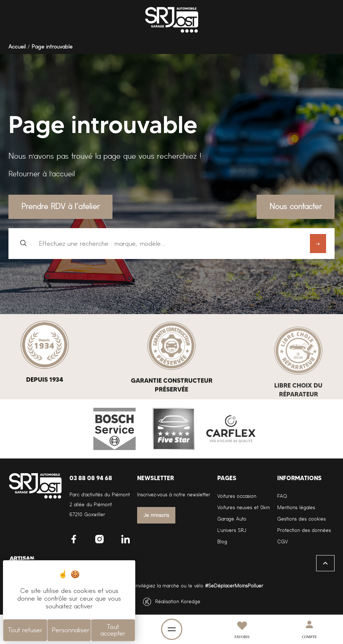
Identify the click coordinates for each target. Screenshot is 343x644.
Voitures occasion (237, 496)
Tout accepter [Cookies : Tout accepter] (113, 630)
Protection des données (304, 530)
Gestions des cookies (301, 519)
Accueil (17, 47)
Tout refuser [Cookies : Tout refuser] (25, 630)
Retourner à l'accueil (42, 174)
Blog (222, 542)
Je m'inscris (156, 515)
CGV (283, 542)
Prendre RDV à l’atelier (60, 206)
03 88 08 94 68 (91, 478)
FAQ (282, 496)
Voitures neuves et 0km (244, 508)
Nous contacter (296, 206)
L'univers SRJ (232, 530)
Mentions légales (296, 508)
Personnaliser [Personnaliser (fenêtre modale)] (71, 630)
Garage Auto (232, 519)
